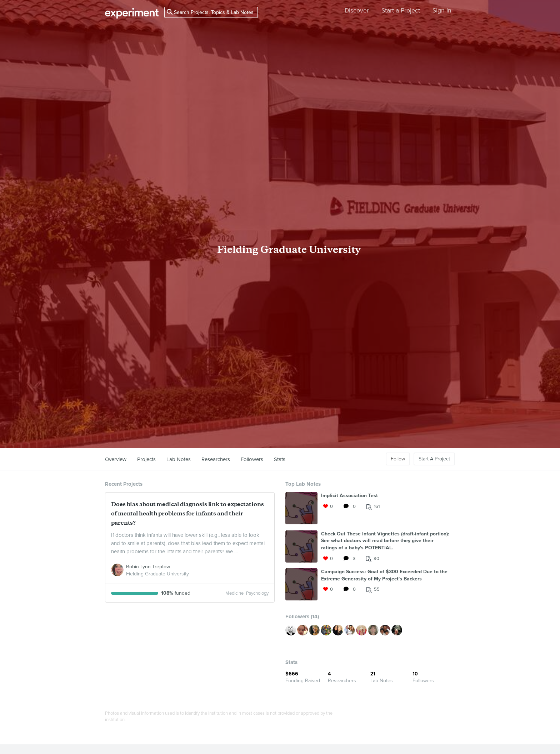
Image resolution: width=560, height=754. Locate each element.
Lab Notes (179, 459)
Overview (116, 459)
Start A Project (434, 459)
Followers (252, 459)
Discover (357, 11)
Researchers (216, 459)
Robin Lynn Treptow (148, 567)
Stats (280, 459)
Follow (398, 459)
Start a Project (401, 11)
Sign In (442, 11)
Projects (146, 459)
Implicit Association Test (349, 496)
